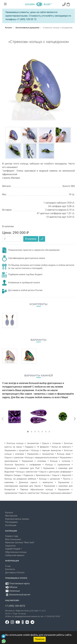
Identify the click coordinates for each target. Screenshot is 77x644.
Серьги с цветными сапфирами (55, 472)
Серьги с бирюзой (61, 475)
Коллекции (11, 525)
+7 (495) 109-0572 (15, 606)
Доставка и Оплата (15, 573)
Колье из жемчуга (61, 447)
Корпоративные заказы (17, 519)
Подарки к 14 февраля (37, 447)
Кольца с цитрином (49, 479)
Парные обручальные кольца (36, 490)
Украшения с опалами (34, 461)
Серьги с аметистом (29, 493)
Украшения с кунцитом (16, 450)
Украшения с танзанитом (40, 454)
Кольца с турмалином (58, 465)
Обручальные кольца (16, 552)
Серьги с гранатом (14, 458)
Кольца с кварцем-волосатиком (41, 458)
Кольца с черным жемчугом (46, 450)
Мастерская (11, 516)
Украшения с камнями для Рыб (22, 468)
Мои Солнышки (13, 539)
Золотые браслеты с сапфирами (23, 465)
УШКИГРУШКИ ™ (14, 549)
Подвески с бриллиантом (36, 475)
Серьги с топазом (51, 443)
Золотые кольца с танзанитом (22, 443)
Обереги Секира (13, 475)
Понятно (40, 639)
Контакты (10, 569)
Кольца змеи (64, 454)
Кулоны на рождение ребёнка (20, 479)
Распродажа (11, 522)
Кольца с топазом (60, 461)
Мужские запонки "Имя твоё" (20, 543)
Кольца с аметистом (27, 472)
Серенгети (10, 546)
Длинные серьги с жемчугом (36, 482)
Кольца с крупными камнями (56, 493)
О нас (8, 566)
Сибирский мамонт (15, 555)
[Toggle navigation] (5, 4)
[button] (28, 432)
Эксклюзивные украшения (27, 28)
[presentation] (2, 418)
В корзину (31, 239)
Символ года (12, 536)
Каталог (9, 28)
